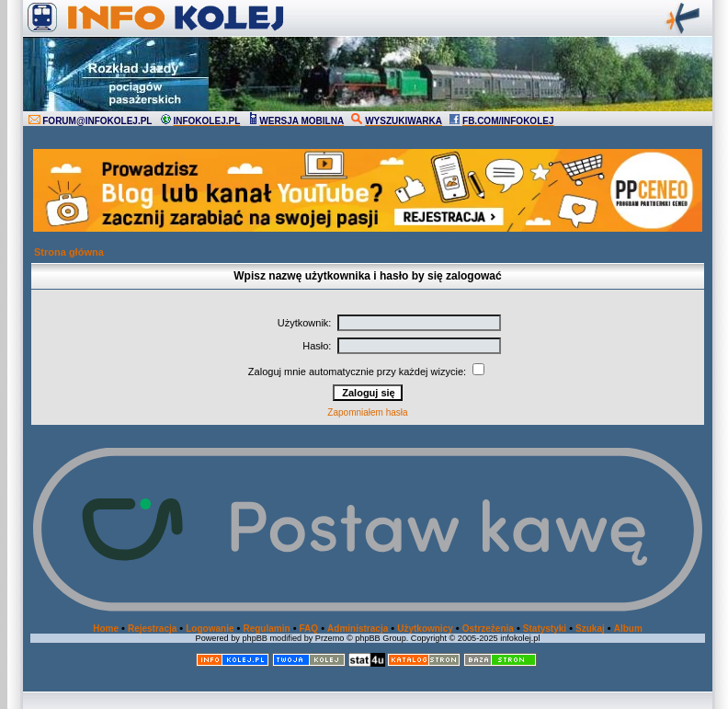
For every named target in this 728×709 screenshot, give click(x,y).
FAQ (309, 629)
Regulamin (266, 629)
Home (106, 629)
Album (628, 629)
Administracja (358, 629)
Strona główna (69, 252)
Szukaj (590, 629)
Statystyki (545, 629)
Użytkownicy (425, 629)
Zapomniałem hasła (367, 412)
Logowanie (210, 629)
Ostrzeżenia (488, 629)
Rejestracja (152, 629)
